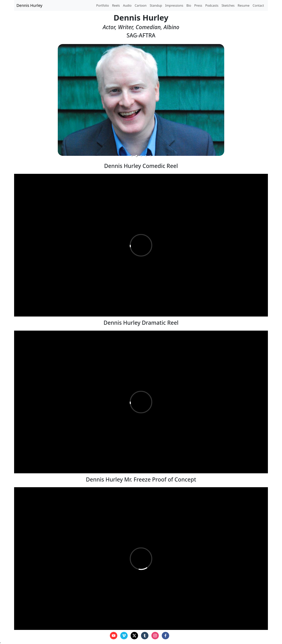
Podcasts (212, 5)
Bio (189, 5)
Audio (127, 5)
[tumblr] (145, 636)
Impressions (174, 5)
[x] (134, 636)
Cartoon (141, 5)
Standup (156, 5)
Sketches (228, 5)
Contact (258, 5)
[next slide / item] (265, 100)
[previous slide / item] (17, 100)
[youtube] (114, 636)
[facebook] (165, 636)
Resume (244, 5)
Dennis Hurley (29, 5)
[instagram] (155, 636)
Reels (116, 5)
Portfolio (103, 5)
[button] (132, 156)
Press (198, 5)
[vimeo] (124, 636)
